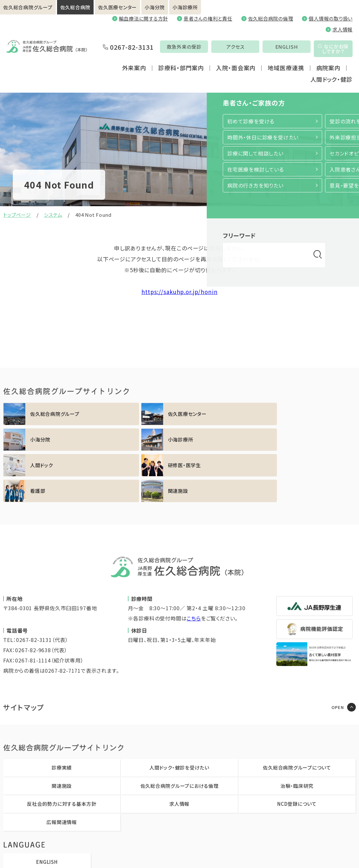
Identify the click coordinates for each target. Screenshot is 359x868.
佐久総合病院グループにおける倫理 (180, 734)
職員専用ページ (248, 854)
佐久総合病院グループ (28, 7)
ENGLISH (258, 58)
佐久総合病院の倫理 (271, 18)
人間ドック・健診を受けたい (179, 716)
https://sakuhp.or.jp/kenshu (135, 440)
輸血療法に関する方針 (144, 18)
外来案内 (134, 74)
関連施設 (62, 734)
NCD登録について (297, 752)
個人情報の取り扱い (331, 18)
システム (53, 215)
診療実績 (62, 716)
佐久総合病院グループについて (297, 716)
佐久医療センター (117, 7)
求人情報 (342, 29)
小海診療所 (185, 7)
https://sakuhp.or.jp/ (46, 414)
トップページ (17, 215)
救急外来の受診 (155, 58)
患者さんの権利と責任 (208, 18)
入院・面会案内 (236, 74)
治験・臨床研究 (297, 734)
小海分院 (155, 7)
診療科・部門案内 (181, 74)
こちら (194, 567)
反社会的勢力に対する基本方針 (62, 752)
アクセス (207, 58)
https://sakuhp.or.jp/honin (179, 292)
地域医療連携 (286, 74)
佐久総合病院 (75, 7)
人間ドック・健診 (331, 86)
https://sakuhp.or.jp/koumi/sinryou (313, 414)
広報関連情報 (62, 771)
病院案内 (329, 74)
